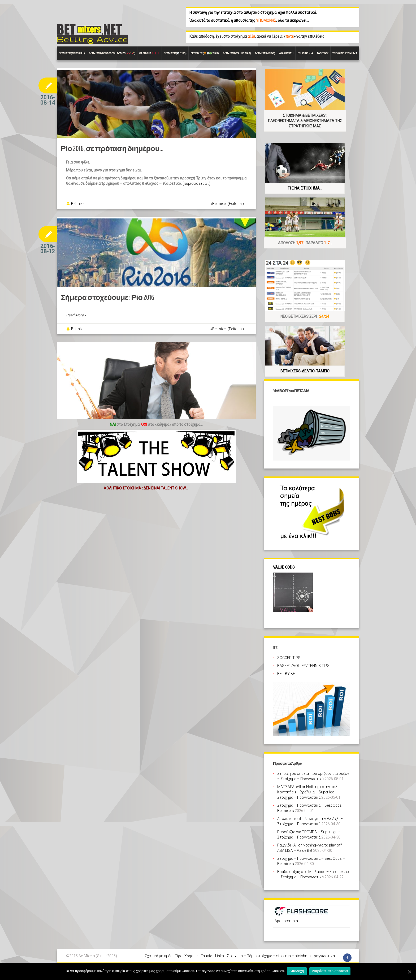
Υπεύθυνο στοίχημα (345, 53)
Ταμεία (206, 956)
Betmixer (78, 212)
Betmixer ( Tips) (175, 53)
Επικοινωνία (305, 53)
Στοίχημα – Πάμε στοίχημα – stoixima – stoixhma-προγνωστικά (281, 956)
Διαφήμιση (286, 53)
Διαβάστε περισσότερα (331, 972)
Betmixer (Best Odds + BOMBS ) (112, 53)
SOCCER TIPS (289, 658)
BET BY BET (287, 674)
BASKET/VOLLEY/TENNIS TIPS (303, 666)
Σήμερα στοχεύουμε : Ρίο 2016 (101, 314)
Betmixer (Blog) (265, 53)
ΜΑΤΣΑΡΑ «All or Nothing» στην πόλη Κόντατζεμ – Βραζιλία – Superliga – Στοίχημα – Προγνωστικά (308, 792)
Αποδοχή (298, 972)
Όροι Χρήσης (187, 956)
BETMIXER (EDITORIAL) (72, 53)
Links (220, 956)
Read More (75, 332)
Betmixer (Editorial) (228, 212)
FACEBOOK (323, 53)
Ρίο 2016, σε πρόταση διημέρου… (105, 157)
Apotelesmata (286, 921)
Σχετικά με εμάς (159, 956)
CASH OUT (149, 53)
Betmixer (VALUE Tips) (237, 53)
